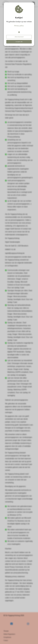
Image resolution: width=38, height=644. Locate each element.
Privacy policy (19, 26)
